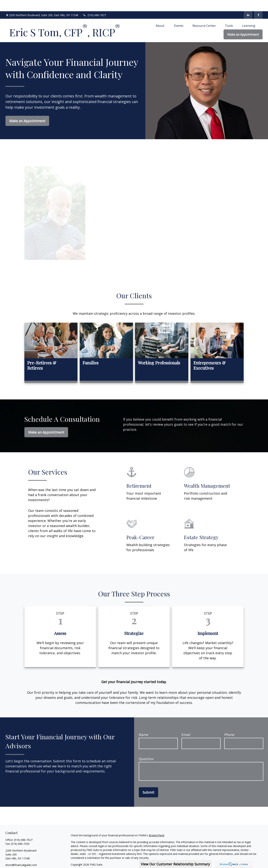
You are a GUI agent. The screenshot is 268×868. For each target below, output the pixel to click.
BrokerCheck (157, 824)
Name (144, 723)
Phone (229, 723)
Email (186, 723)
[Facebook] (258, 4)
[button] (160, 14)
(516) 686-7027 (94, 4)
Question (146, 748)
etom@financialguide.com (21, 854)
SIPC (246, 860)
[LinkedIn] (248, 4)
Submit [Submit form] (148, 781)
